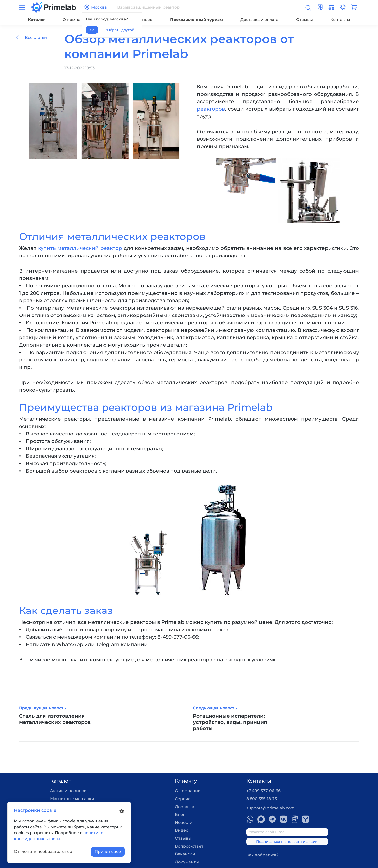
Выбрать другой (120, 30)
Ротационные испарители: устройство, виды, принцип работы (230, 722)
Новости (184, 822)
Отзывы (304, 20)
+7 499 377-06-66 (263, 791)
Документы (187, 862)
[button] (343, 7)
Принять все (108, 852)
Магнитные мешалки (72, 799)
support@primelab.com (271, 808)
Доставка (185, 807)
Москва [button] (95, 7)
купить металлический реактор (80, 248)
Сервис (183, 799)
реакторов (211, 109)
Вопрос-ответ (189, 846)
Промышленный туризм (197, 20)
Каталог (37, 20)
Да (92, 30)
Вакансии (185, 854)
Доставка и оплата (259, 20)
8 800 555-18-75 (262, 799)
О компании (76, 20)
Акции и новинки (68, 791)
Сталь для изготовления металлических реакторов (55, 719)
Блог (180, 815)
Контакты (340, 20)
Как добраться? (262, 855)
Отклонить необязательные (43, 852)
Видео (146, 20)
